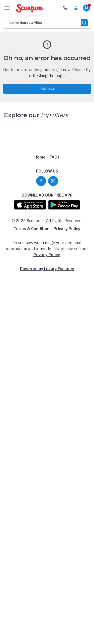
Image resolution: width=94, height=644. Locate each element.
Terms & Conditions (33, 229)
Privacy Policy (67, 229)
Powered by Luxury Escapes (47, 269)
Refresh (47, 89)
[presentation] (47, 23)
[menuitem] (76, 8)
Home (40, 157)
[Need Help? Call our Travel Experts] (65, 8)
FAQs (55, 157)
